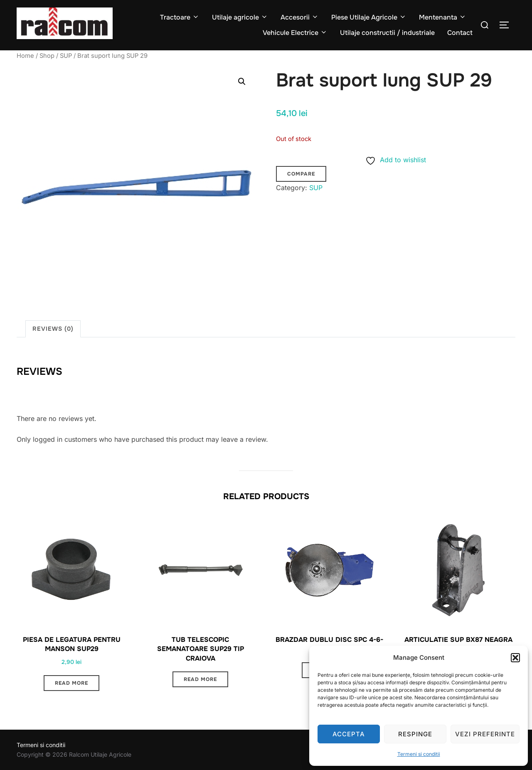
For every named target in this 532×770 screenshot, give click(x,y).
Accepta (349, 734)
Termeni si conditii (419, 754)
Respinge (415, 734)
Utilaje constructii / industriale (387, 33)
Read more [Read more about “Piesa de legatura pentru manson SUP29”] (71, 683)
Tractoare (180, 17)
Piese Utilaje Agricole (369, 17)
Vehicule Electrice (295, 33)
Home (25, 56)
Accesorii (300, 17)
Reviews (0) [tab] (53, 329)
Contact (460, 33)
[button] (515, 658)
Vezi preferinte (485, 734)
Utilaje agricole (240, 17)
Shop (47, 56)
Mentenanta (443, 17)
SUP (66, 56)
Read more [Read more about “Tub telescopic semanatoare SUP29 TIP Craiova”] (200, 679)
